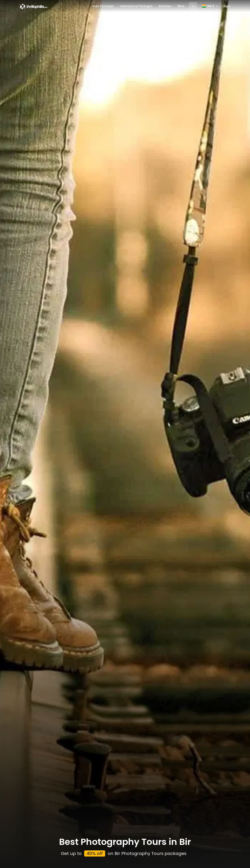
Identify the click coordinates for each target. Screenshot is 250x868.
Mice (181, 6)
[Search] (193, 6)
